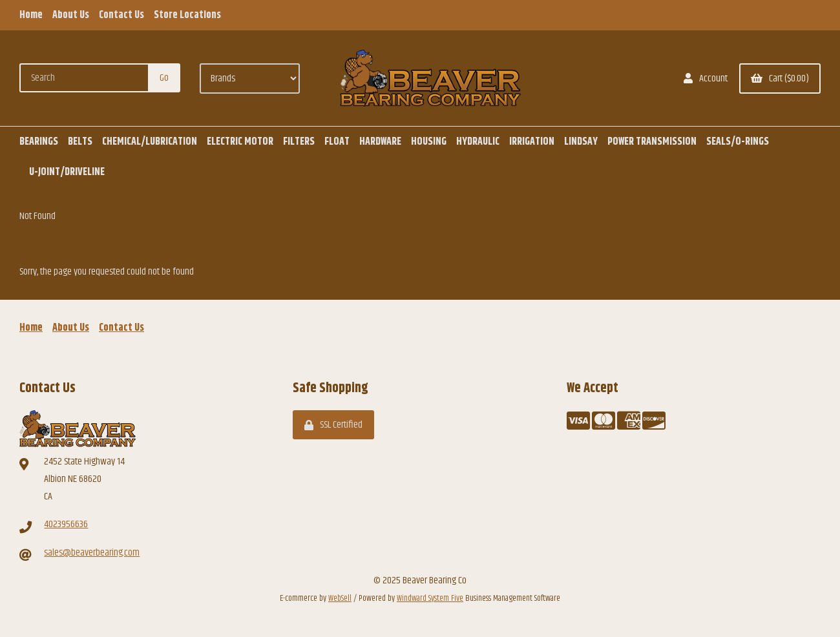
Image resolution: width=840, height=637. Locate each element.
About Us (71, 15)
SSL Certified (333, 425)
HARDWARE (380, 142)
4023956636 (66, 524)
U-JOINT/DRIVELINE (67, 172)
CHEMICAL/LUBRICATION (150, 142)
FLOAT (337, 142)
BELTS (80, 142)
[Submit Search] (164, 78)
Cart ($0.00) (780, 78)
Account (706, 78)
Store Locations (187, 15)
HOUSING (429, 142)
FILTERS (299, 142)
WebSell (340, 598)
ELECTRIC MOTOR (240, 142)
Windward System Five (430, 598)
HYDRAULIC (478, 142)
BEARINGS (39, 142)
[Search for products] (85, 78)
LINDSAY (581, 142)
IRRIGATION (532, 142)
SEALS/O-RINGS (738, 142)
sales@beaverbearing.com (92, 553)
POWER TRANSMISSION (652, 142)
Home (31, 15)
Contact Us (121, 15)
